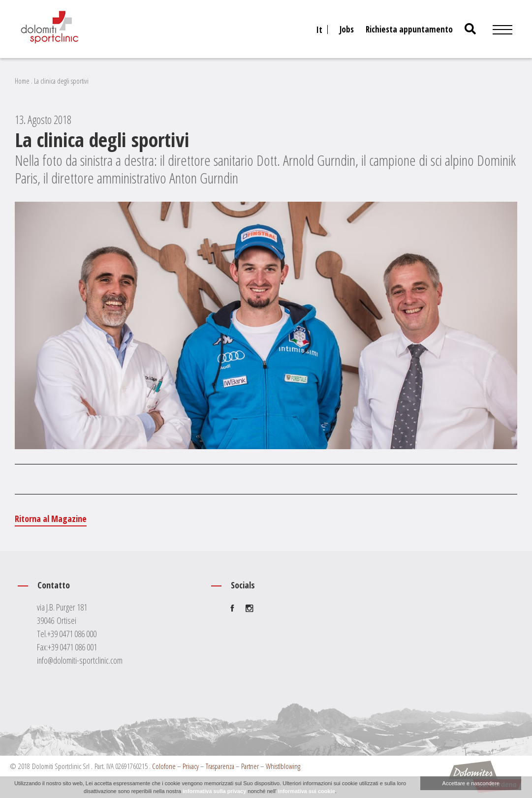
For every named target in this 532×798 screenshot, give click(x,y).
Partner (250, 766)
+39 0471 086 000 (72, 634)
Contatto (54, 585)
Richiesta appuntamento (409, 29)
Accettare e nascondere (471, 783)
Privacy (191, 766)
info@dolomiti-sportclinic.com (80, 660)
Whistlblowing (283, 766)
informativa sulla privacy (214, 791)
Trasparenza (220, 766)
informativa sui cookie (307, 791)
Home (22, 81)
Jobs (347, 29)
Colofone (164, 766)
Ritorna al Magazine (51, 519)
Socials (243, 585)
